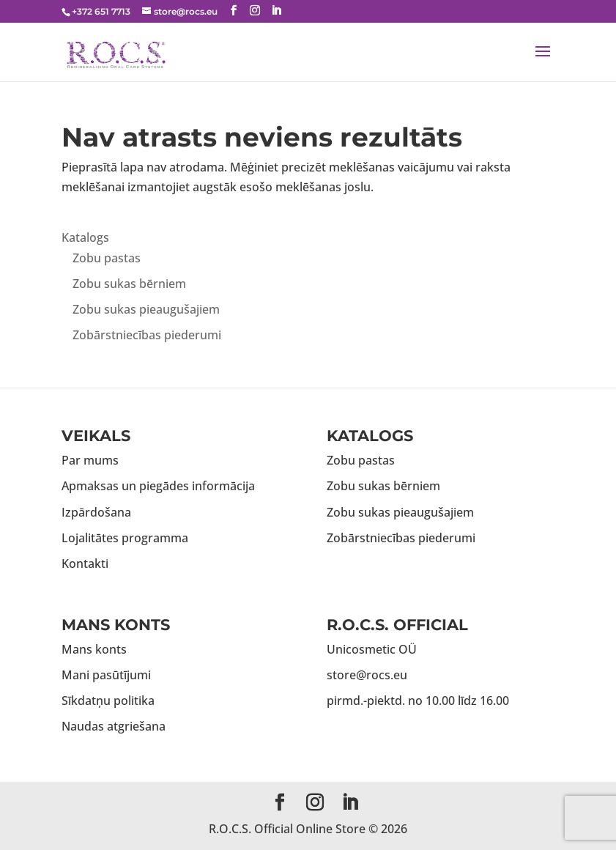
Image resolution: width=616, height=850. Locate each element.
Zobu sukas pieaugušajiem (146, 309)
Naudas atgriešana (114, 726)
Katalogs (85, 237)
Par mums (90, 460)
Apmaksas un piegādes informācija (158, 486)
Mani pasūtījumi (106, 675)
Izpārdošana (96, 512)
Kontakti (85, 563)
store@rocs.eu (367, 675)
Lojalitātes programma (125, 538)
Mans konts (94, 649)
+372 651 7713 (101, 11)
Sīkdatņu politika (108, 701)
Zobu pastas (107, 258)
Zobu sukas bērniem (129, 284)
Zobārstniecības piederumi (147, 335)
